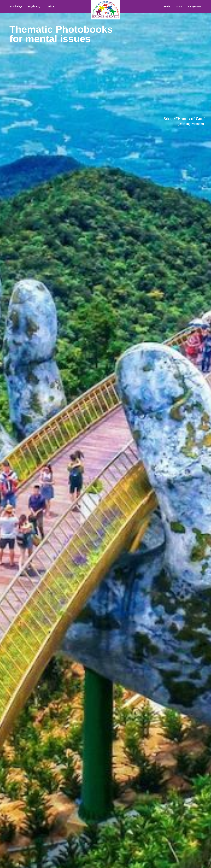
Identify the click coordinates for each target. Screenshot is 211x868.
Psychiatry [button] (34, 7)
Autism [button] (50, 7)
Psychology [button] (16, 7)
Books (167, 7)
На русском (194, 7)
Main (179, 7)
